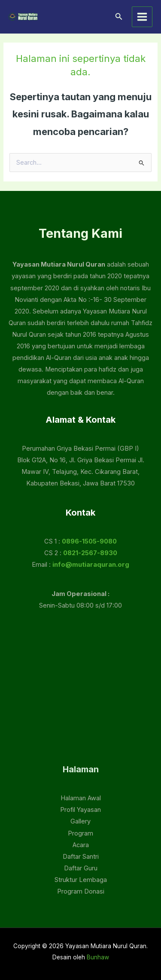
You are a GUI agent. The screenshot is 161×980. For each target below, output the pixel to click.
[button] (119, 17)
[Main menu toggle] (142, 17)
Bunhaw (98, 957)
